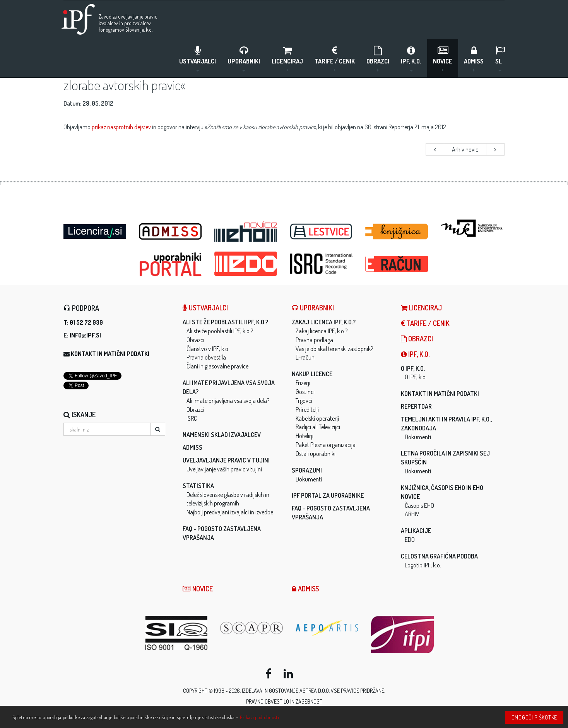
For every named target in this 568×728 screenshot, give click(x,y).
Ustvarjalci (198, 58)
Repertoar (416, 406)
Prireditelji (307, 409)
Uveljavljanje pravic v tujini (226, 460)
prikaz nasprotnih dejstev (121, 127)
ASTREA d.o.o (314, 691)
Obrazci (378, 58)
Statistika (198, 486)
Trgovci (304, 401)
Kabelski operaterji (317, 418)
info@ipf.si (85, 335)
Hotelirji (305, 436)
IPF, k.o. (411, 58)
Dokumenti (309, 479)
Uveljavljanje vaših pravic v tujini (224, 469)
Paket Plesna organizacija (326, 445)
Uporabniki (244, 58)
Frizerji (303, 383)
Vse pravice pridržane (358, 691)
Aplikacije (416, 531)
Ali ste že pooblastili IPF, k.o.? (225, 322)
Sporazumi (307, 470)
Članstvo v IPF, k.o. (208, 349)
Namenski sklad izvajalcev (222, 435)
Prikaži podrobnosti (259, 717)
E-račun (305, 357)
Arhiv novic (465, 149)
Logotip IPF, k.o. (423, 565)
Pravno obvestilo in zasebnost (284, 701)
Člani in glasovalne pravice (217, 366)
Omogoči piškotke (534, 717)
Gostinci (305, 392)
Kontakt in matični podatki (110, 354)
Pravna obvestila (206, 357)
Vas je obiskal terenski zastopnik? (334, 349)
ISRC (192, 418)
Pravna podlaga (314, 340)
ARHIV (412, 514)
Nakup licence (312, 374)
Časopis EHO (419, 505)
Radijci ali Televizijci (318, 427)
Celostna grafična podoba (439, 556)
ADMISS (474, 58)
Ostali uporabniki (316, 454)
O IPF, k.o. (413, 368)
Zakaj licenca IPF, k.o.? (324, 322)
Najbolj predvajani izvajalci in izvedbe (230, 512)
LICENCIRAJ (287, 58)
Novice (443, 58)
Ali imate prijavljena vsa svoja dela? (228, 401)
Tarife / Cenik (335, 58)
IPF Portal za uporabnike (328, 495)
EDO (410, 540)
